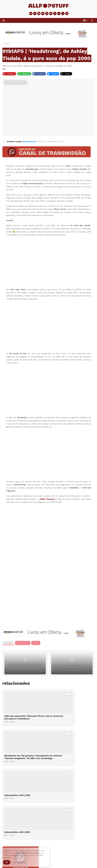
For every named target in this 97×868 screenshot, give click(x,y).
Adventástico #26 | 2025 (65, 761)
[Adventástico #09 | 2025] (48, 834)
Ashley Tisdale (23, 643)
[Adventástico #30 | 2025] (25, 747)
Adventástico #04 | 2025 (29, 853)
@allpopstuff (31, 142)
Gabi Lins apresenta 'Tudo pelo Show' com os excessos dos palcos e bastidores (21, 719)
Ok (7, 862)
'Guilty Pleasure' (47, 499)
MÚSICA (36, 643)
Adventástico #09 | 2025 (14, 842)
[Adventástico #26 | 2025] (72, 747)
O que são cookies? (20, 862)
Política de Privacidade (30, 853)
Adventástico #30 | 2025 (17, 761)
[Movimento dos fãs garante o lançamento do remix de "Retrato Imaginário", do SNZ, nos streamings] (72, 702)
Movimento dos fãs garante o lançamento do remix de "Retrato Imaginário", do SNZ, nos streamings (69, 720)
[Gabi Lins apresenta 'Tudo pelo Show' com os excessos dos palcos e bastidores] (25, 702)
